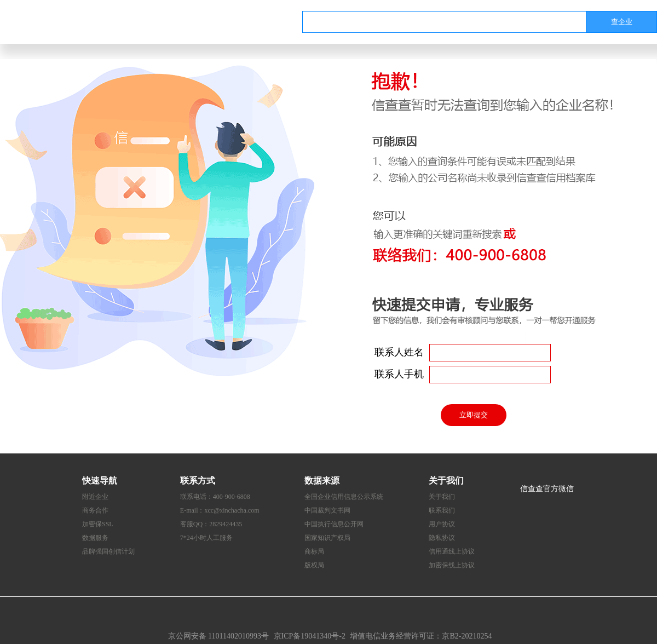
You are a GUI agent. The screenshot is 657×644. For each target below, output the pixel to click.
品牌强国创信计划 (108, 551)
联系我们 (442, 510)
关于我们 (442, 497)
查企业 (622, 22)
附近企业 (95, 497)
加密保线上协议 (452, 565)
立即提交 (474, 415)
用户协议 (442, 524)
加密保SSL (98, 524)
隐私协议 (442, 538)
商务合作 (95, 510)
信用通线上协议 (452, 551)
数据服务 (95, 538)
